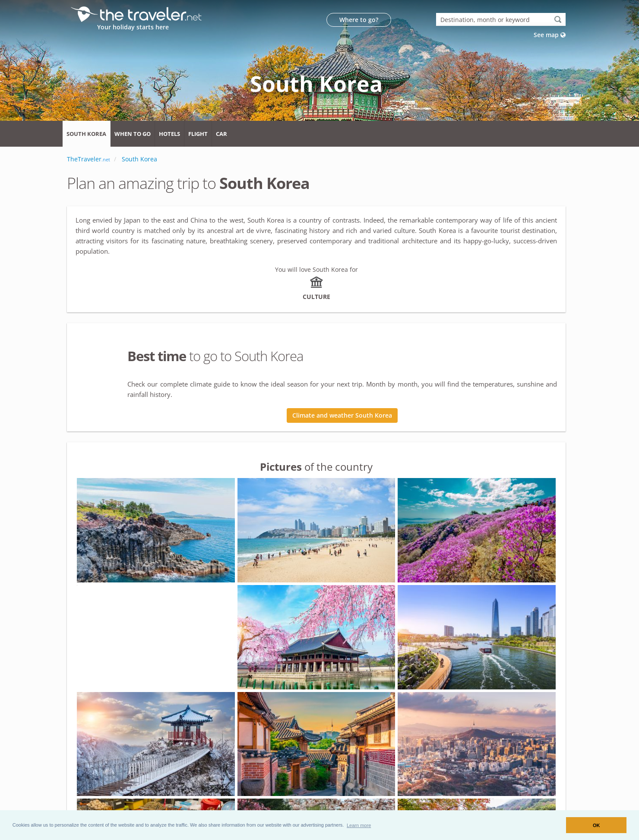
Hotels (169, 134)
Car (221, 134)
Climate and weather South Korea (342, 415)
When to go (133, 134)
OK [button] (596, 825)
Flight (198, 134)
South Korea (86, 134)
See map (550, 35)
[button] (359, 825)
